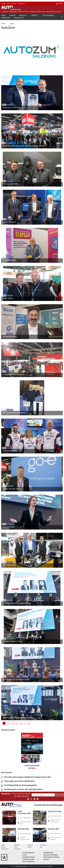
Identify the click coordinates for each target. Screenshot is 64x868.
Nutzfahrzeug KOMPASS (51, 857)
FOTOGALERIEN (48, 15)
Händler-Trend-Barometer (38, 12)
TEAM (8, 4)
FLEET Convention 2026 (24, 812)
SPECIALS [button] (23, 15)
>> (29, 723)
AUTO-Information (28, 853)
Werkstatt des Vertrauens (54, 12)
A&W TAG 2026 (23, 829)
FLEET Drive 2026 (55, 811)
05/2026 (32, 768)
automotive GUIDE (23, 12)
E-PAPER (13, 15)
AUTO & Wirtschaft (32, 766)
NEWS (4, 15)
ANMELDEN (60, 795)
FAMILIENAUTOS (48, 853)
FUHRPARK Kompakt (29, 857)
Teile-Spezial (13, 12)
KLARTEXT (5, 12)
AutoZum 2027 (54, 829)
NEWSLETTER (19, 18)
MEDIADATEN (21, 4)
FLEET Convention (28, 862)
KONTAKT (14, 4)
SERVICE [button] (34, 15)
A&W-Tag (46, 859)
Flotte (25, 855)
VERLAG (4, 4)
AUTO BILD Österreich (51, 855)
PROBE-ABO (6, 18)
